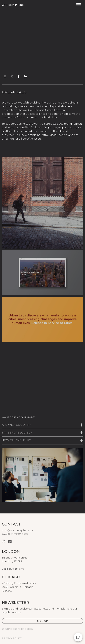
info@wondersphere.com (19, 536)
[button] (42, 627)
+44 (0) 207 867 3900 (15, 540)
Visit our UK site (13, 575)
